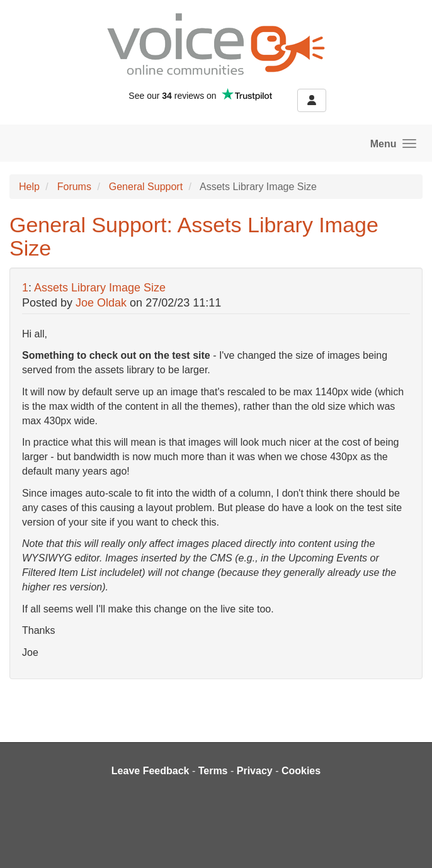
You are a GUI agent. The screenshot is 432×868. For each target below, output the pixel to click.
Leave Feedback (151, 771)
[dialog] (408, 843)
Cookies (301, 771)
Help (29, 187)
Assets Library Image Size (100, 288)
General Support (146, 187)
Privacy (255, 771)
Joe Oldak (101, 303)
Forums (74, 187)
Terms (213, 771)
